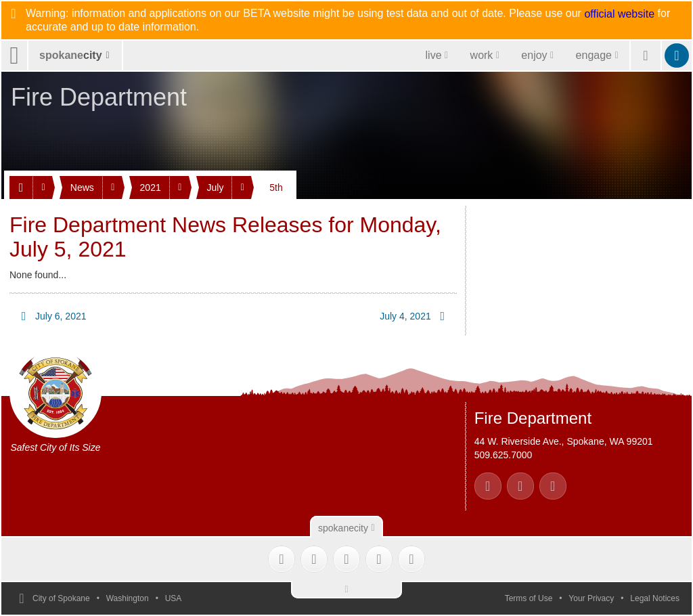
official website (619, 14)
